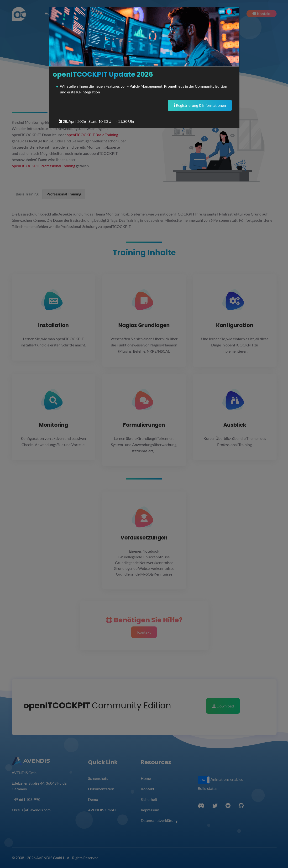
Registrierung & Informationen (200, 105)
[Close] (234, 14)
